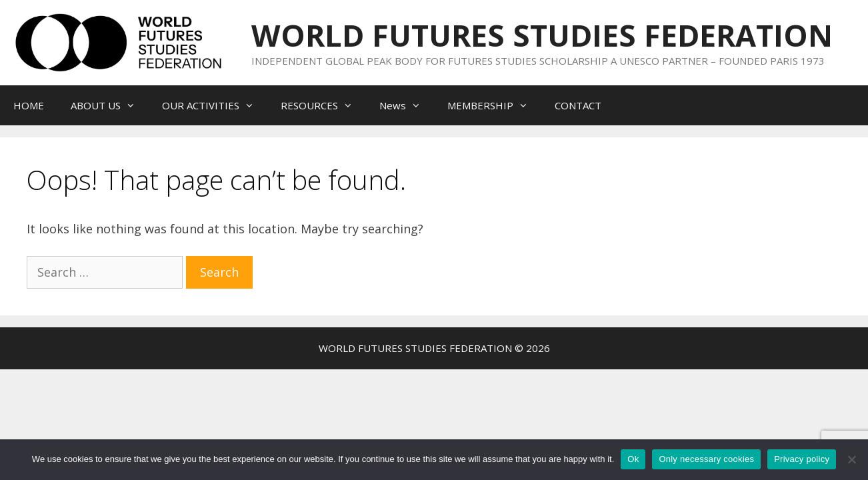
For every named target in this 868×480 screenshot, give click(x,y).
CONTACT (578, 105)
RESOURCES (323, 105)
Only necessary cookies (706, 459)
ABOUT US (110, 105)
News (407, 105)
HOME (29, 105)
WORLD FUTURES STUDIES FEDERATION (542, 35)
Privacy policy (802, 459)
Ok (633, 459)
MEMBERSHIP (494, 105)
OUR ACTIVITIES (215, 105)
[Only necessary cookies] (851, 459)
